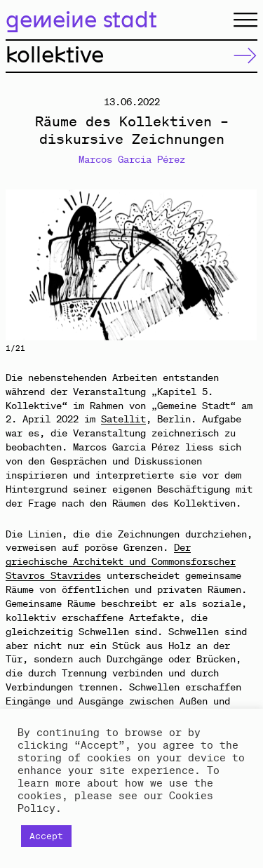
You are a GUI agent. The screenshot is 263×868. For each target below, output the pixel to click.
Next (195, 265)
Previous (69, 265)
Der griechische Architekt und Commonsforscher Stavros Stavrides (121, 561)
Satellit (123, 419)
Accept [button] (46, 836)
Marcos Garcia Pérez (132, 159)
